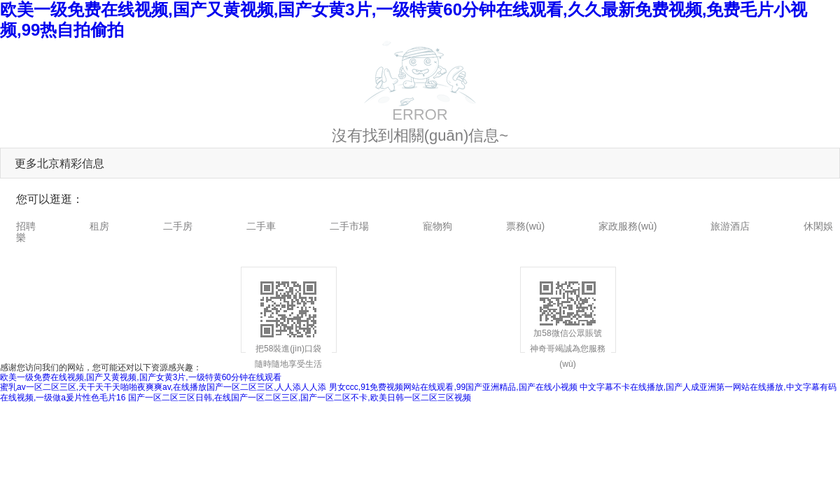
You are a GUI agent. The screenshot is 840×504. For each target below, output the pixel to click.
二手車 (261, 226)
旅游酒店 (730, 226)
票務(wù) (525, 226)
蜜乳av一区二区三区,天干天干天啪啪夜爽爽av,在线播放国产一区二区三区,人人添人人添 (163, 387)
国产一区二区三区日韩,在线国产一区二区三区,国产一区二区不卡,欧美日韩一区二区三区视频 (300, 398)
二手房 (178, 226)
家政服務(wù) (628, 226)
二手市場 (349, 226)
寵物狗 (437, 226)
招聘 (26, 226)
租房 (99, 226)
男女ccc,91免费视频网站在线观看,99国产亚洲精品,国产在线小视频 (453, 387)
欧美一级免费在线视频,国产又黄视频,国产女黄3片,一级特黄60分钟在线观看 (141, 377)
